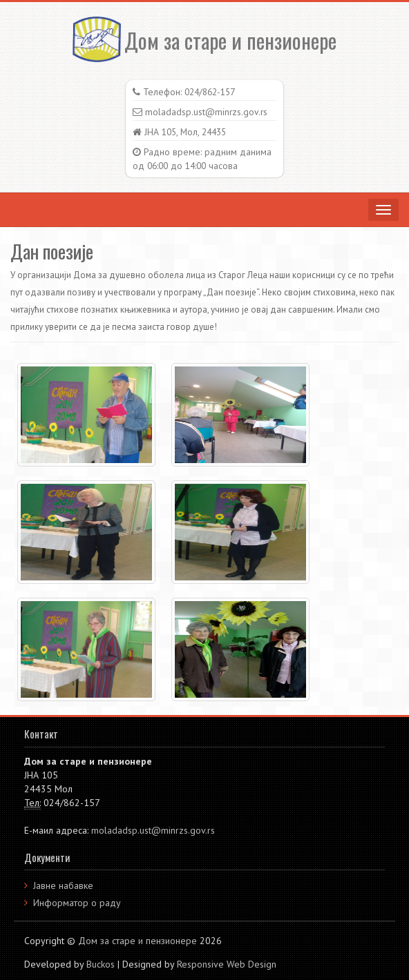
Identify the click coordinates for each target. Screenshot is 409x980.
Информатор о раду (77, 903)
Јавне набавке (63, 885)
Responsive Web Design (227, 964)
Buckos (101, 964)
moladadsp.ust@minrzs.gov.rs (153, 830)
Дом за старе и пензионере (204, 40)
